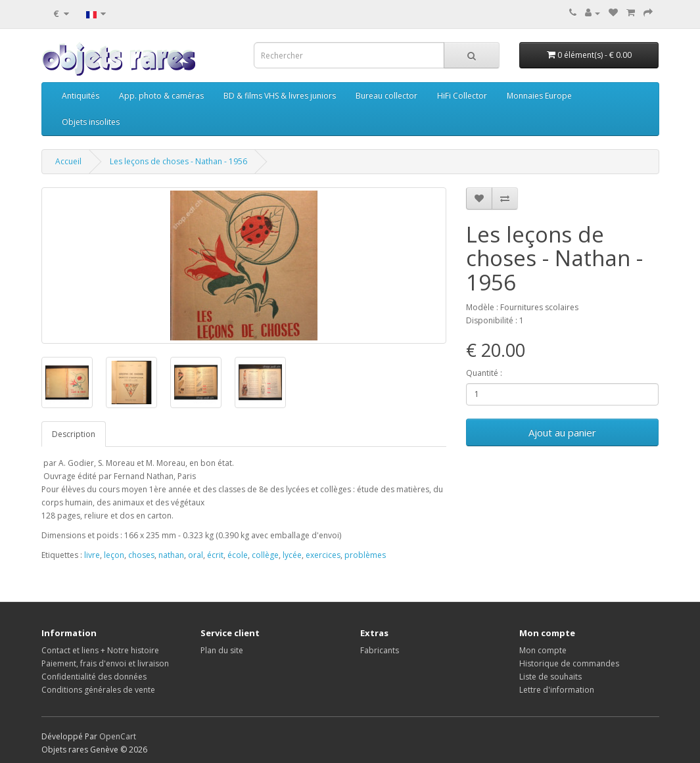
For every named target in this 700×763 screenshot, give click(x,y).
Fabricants (380, 650)
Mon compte (543, 650)
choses (141, 555)
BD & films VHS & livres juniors (280, 96)
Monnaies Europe (539, 96)
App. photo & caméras (161, 96)
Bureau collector (386, 96)
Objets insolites (91, 122)
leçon (114, 555)
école (238, 555)
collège (265, 555)
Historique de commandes (569, 663)
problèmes (365, 555)
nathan (171, 555)
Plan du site (222, 650)
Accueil (68, 161)
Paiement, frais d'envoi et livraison (105, 663)
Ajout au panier (562, 432)
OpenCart (118, 736)
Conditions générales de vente (98, 690)
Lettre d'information (557, 690)
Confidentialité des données (94, 677)
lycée (292, 555)
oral (196, 555)
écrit (215, 555)
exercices (323, 555)
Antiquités (81, 96)
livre (92, 555)
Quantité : (484, 373)
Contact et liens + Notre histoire (100, 650)
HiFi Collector (462, 96)
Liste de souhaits (550, 677)
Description (74, 434)
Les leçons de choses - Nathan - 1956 (178, 161)
